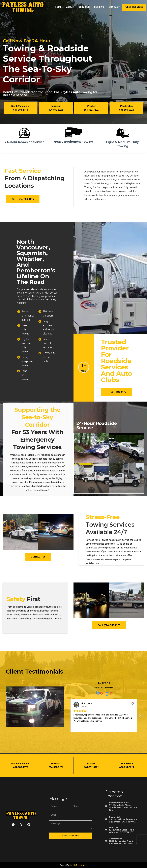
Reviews (99, 7)
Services (84, 7)
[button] (21, 108)
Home (58, 7)
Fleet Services (134, 7)
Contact (114, 7)
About (70, 7)
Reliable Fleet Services (78, 865)
